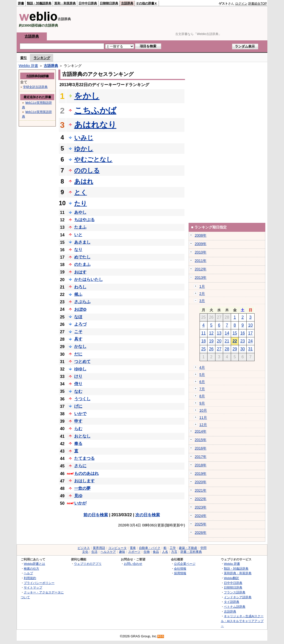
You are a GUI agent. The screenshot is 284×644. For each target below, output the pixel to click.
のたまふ (82, 264)
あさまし (82, 242)
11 (203, 333)
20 (219, 341)
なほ (78, 317)
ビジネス (84, 548)
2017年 (201, 457)
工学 (173, 548)
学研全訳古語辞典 (35, 87)
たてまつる (84, 458)
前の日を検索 (96, 515)
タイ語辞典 (232, 602)
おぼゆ (80, 309)
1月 (202, 286)
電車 (133, 548)
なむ (78, 391)
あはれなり (95, 125)
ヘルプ (28, 573)
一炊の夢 (82, 488)
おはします (84, 481)
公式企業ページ (185, 564)
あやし (80, 212)
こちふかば (95, 110)
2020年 (201, 482)
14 (227, 333)
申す (78, 421)
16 (243, 333)
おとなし (82, 436)
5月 (202, 375)
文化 (85, 552)
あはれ (84, 181)
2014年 (201, 431)
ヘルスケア (108, 552)
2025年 (201, 524)
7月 (202, 389)
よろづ (80, 324)
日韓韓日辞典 (109, 3)
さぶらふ (82, 302)
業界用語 (99, 548)
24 (250, 341)
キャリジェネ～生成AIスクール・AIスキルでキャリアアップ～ (242, 621)
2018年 (201, 465)
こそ (78, 332)
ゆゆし (80, 369)
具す (78, 339)
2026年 (201, 533)
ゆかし (84, 149)
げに (78, 406)
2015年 (201, 440)
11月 (203, 418)
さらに (80, 466)
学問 (203, 548)
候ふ (78, 294)
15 (235, 333)
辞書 (21, 3)
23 (243, 341)
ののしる (87, 170)
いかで (80, 414)
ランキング (42, 58)
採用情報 (180, 573)
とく (81, 192)
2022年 (201, 499)
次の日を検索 (148, 515)
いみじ (84, 138)
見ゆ (78, 496)
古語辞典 (127, 3)
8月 (202, 396)
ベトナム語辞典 (235, 607)
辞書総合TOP (258, 4)
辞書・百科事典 (191, 552)
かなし (80, 346)
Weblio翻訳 (231, 578)
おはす (80, 272)
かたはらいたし (89, 279)
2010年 (201, 252)
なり (78, 250)
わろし (80, 287)
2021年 (201, 490)
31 (250, 349)
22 (235, 341)
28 (227, 349)
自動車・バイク (150, 548)
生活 (94, 552)
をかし (87, 96)
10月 (203, 410)
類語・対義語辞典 (39, 3)
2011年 (201, 261)
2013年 (201, 278)
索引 (24, 58)
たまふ (80, 227)
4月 (202, 367)
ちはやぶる (84, 220)
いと (78, 235)
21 (227, 341)
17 (250, 333)
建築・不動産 (188, 548)
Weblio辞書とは (34, 564)
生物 (147, 552)
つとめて (82, 361)
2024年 (201, 516)
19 (211, 341)
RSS (161, 636)
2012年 (201, 269)
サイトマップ (33, 587)
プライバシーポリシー (39, 583)
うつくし (82, 399)
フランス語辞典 (235, 592)
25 (203, 349)
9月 (202, 403)
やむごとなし (93, 159)
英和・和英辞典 (65, 3)
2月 (202, 294)
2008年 (201, 235)
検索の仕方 (31, 568)
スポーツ (134, 552)
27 (219, 349)
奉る (78, 444)
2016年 (201, 448)
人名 (165, 552)
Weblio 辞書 (28, 66)
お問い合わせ (133, 564)
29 (235, 349)
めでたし (82, 257)
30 (243, 349)
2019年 (201, 474)
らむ (78, 429)
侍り (78, 384)
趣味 (122, 552)
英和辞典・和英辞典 (238, 573)
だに (78, 354)
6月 (202, 382)
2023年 (201, 507)
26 (211, 349)
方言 (174, 552)
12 (211, 333)
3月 (202, 301)
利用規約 (30, 578)
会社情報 (180, 568)
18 (203, 341)
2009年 (201, 244)
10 (250, 325)
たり (81, 203)
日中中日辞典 (88, 3)
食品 (156, 552)
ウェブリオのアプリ (88, 564)
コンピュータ (117, 548)
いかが (80, 503)
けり (78, 376)
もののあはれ (86, 473)
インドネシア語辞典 (238, 597)
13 (219, 333)
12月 (203, 425)
